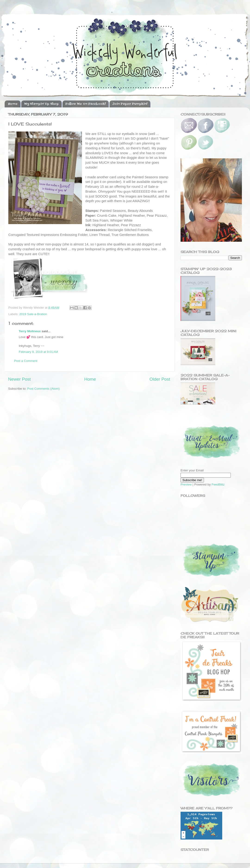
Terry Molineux (30, 331)
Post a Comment (26, 361)
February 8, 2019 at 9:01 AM (38, 352)
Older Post (160, 379)
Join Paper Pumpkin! (130, 104)
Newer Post (19, 379)
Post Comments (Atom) (44, 389)
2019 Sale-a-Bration (33, 314)
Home (13, 104)
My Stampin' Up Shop (41, 104)
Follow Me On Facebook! (86, 104)
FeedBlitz (218, 484)
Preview (186, 484)
